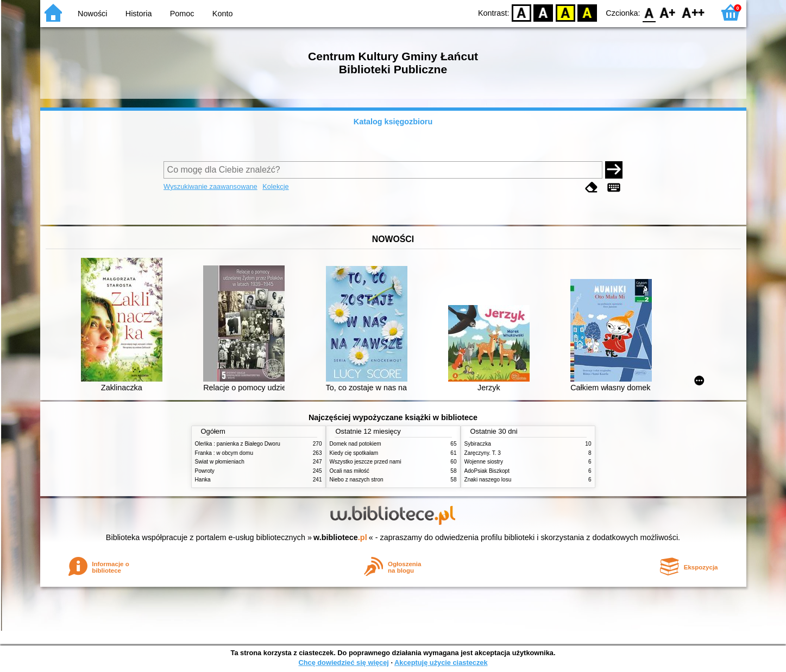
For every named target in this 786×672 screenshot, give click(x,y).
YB (565, 12)
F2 (693, 12)
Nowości (92, 14)
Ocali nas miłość (350, 471)
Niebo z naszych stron (357, 480)
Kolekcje (275, 186)
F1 (668, 12)
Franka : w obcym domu (224, 453)
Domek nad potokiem (356, 444)
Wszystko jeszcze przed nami (366, 462)
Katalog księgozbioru (393, 122)
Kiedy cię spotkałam (354, 453)
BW (544, 12)
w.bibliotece (340, 537)
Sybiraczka (478, 444)
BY (587, 12)
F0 (649, 12)
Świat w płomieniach (220, 462)
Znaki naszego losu (488, 480)
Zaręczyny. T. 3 (483, 453)
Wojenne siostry (484, 462)
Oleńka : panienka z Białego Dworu (238, 444)
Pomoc (182, 14)
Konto (223, 14)
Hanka (203, 480)
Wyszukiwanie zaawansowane (210, 186)
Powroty (205, 471)
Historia (139, 14)
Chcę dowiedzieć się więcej (343, 663)
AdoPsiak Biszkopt (487, 471)
